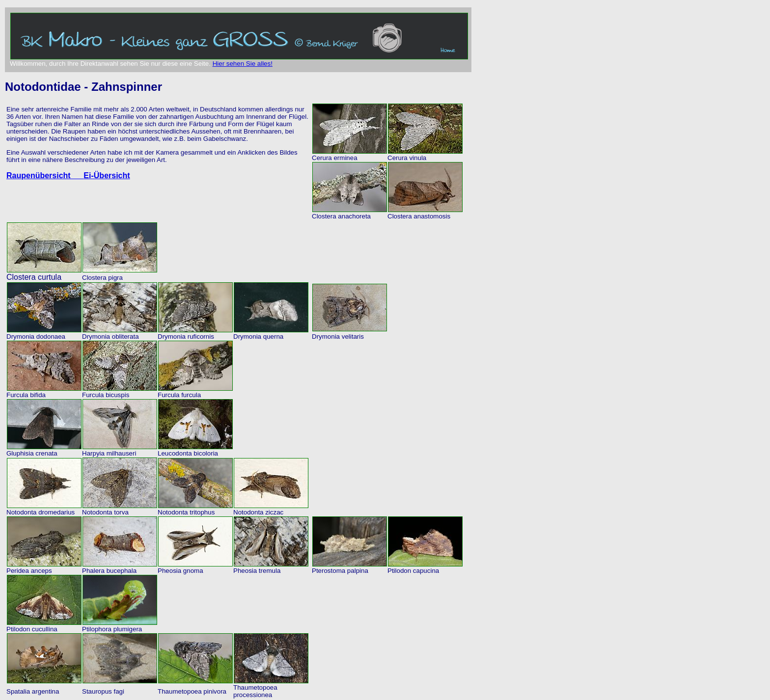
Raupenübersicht (45, 175)
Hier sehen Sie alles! (243, 64)
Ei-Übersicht (107, 175)
